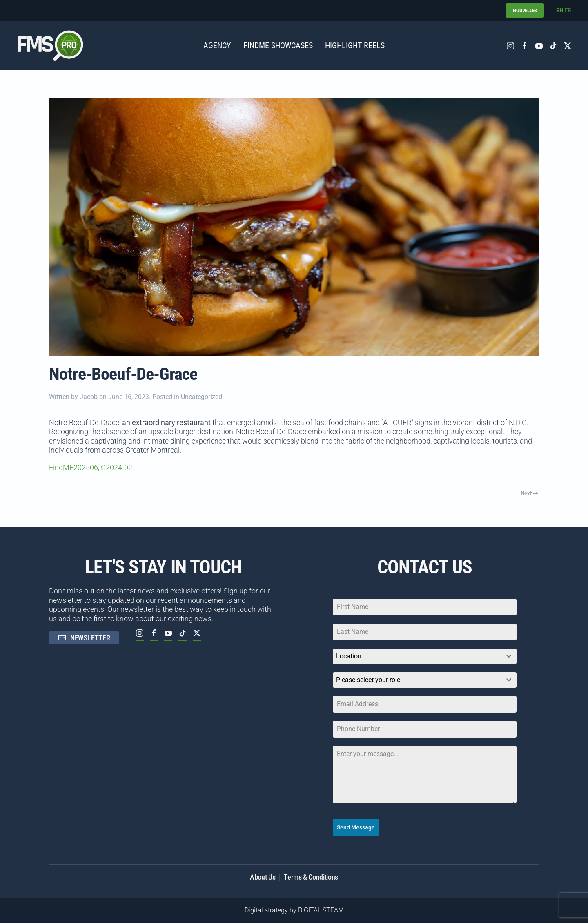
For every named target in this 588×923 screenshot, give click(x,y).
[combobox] (425, 656)
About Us (263, 877)
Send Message (356, 827)
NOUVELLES (525, 10)
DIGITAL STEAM (321, 910)
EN (560, 10)
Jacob (89, 397)
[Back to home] (50, 45)
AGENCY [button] (217, 45)
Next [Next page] (529, 493)
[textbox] (417, 680)
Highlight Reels (355, 45)
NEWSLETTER (84, 638)
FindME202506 (73, 467)
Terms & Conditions (311, 877)
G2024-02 (117, 467)
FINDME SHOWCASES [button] (278, 45)
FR (568, 10)
